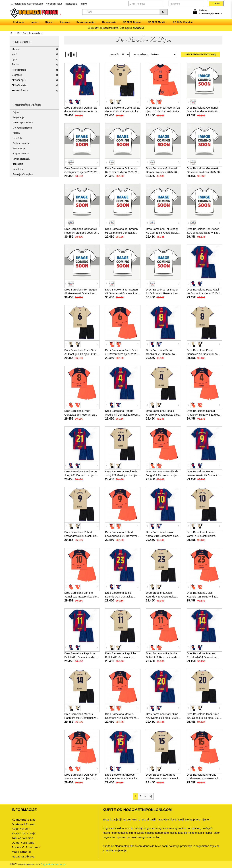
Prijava (83, 4)
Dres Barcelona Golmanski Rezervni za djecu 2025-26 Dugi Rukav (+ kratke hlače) (81, 233)
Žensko (15, 65)
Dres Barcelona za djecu (30, 33)
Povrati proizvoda (21, 159)
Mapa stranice (22, 852)
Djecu (15, 60)
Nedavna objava (23, 856)
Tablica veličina (23, 838)
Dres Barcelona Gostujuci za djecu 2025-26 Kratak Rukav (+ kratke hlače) (122, 111)
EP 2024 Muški (19, 85)
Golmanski (17, 75)
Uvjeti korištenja (23, 843)
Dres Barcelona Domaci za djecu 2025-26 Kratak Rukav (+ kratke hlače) (81, 111)
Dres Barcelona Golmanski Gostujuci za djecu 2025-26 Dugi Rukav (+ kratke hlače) (204, 172)
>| (151, 796)
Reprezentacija (19, 70)
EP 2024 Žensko (20, 91)
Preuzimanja (19, 149)
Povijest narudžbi (21, 143)
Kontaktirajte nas (24, 820)
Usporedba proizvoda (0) (201, 54)
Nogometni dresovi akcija (53, 864)
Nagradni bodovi (21, 154)
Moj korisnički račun (22, 128)
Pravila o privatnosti (26, 847)
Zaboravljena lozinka (23, 123)
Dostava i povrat (23, 824)
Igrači (14, 54)
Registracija (71, 4)
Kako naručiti (21, 829)
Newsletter (18, 169)
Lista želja (17, 138)
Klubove (16, 49)
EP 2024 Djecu (19, 80)
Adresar (16, 133)
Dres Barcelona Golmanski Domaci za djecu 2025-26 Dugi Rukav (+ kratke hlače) (163, 172)
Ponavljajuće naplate (23, 174)
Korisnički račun (54, 4)
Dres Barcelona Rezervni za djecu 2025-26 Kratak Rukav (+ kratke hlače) (163, 111)
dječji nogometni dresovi (131, 819)
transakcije (18, 164)
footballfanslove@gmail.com (27, 4)
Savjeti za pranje (24, 833)
